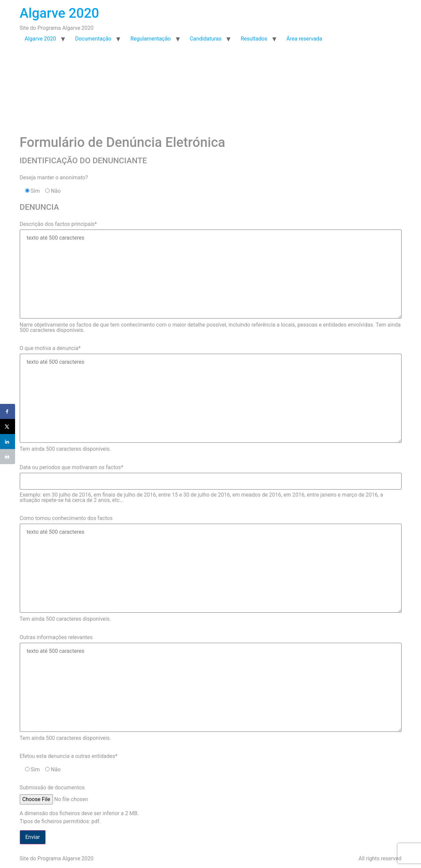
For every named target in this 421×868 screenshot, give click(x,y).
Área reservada (304, 39)
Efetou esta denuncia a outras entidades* (69, 756)
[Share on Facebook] (8, 411)
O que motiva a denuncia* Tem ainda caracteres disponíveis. (211, 399)
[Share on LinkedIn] (8, 442)
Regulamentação (150, 39)
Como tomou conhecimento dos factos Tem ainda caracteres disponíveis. (211, 569)
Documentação (93, 39)
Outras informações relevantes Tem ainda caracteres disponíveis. (211, 688)
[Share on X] (8, 426)
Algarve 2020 (59, 13)
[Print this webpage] (8, 457)
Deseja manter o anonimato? (54, 178)
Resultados (254, 39)
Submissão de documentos (52, 788)
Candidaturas (206, 39)
